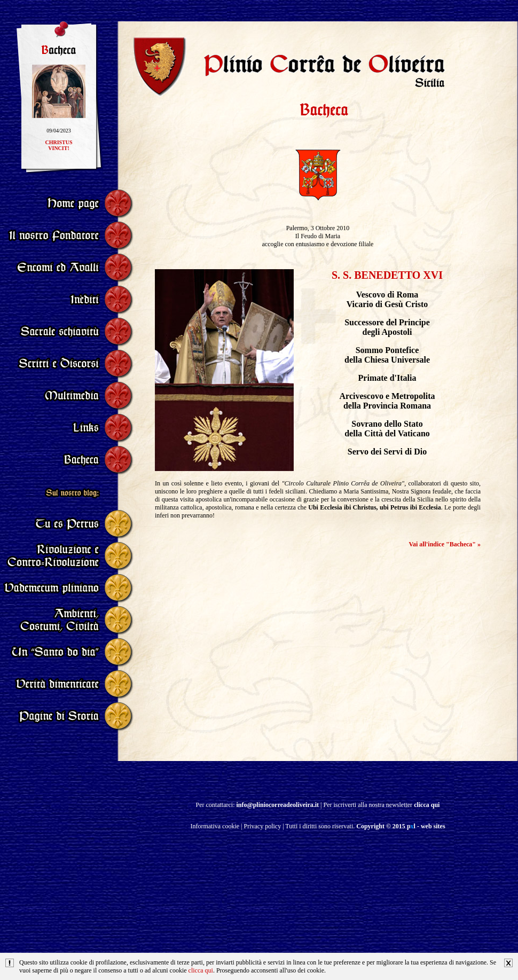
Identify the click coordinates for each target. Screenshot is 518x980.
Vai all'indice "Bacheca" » (445, 544)
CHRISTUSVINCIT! (58, 148)
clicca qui (201, 970)
